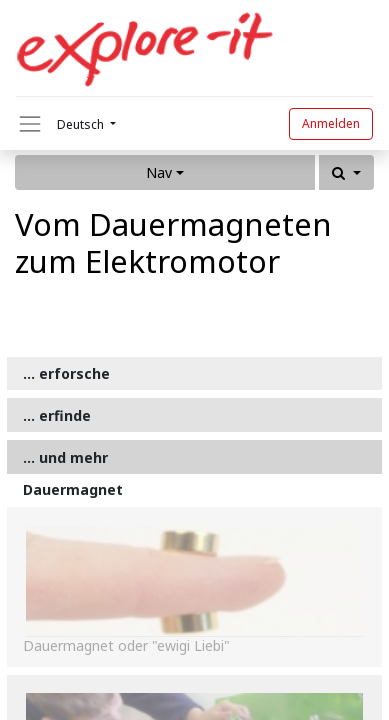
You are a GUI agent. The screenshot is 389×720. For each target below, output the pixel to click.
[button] (346, 172)
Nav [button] (159, 172)
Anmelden (331, 123)
